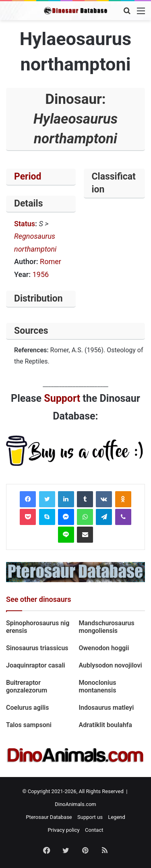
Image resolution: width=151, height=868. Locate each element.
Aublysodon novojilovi (111, 665)
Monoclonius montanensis (98, 686)
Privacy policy (64, 830)
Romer (51, 261)
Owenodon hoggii (104, 648)
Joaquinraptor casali (36, 665)
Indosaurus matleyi (107, 708)
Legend (117, 817)
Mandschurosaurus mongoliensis (107, 627)
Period (28, 177)
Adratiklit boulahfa (105, 725)
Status (25, 224)
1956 (41, 274)
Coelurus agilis (28, 708)
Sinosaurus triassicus (37, 648)
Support (62, 398)
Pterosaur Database (49, 817)
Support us (90, 817)
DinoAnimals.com (75, 804)
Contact (94, 830)
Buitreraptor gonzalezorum (27, 686)
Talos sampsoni (29, 725)
